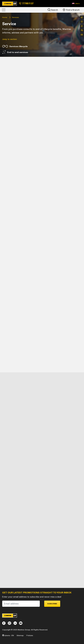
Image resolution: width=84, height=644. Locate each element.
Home (5, 17)
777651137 (26, 3)
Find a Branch (71, 10)
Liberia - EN (8, 635)
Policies (30, 635)
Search (53, 10)
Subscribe (52, 604)
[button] (76, 4)
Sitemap (20, 635)
